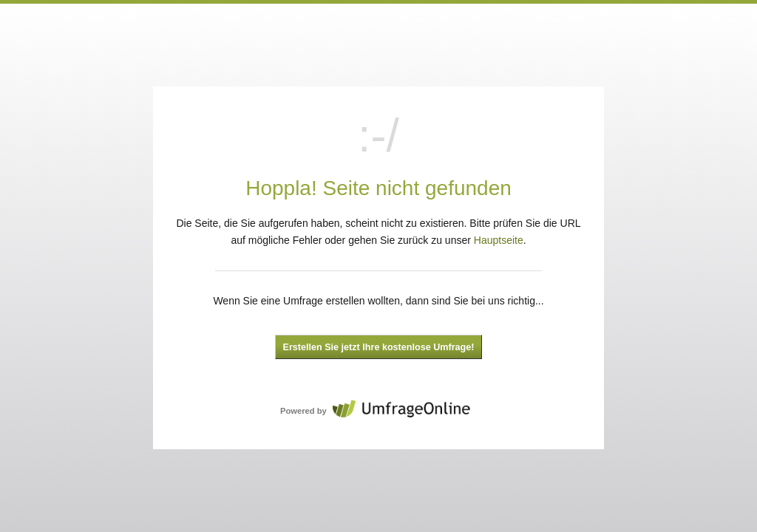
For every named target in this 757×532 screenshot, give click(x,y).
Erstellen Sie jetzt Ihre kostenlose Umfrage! (379, 347)
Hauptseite (499, 240)
